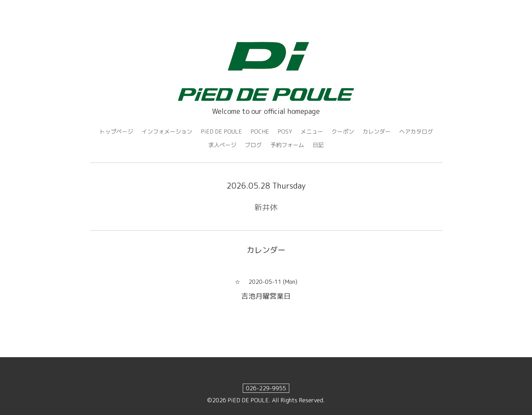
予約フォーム (287, 145)
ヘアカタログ (416, 132)
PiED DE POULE (221, 132)
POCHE (260, 132)
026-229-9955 (266, 388)
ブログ (253, 145)
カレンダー (377, 132)
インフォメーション (167, 132)
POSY (285, 132)
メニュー (312, 132)
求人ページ (222, 145)
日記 (318, 145)
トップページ (116, 132)
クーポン (343, 132)
